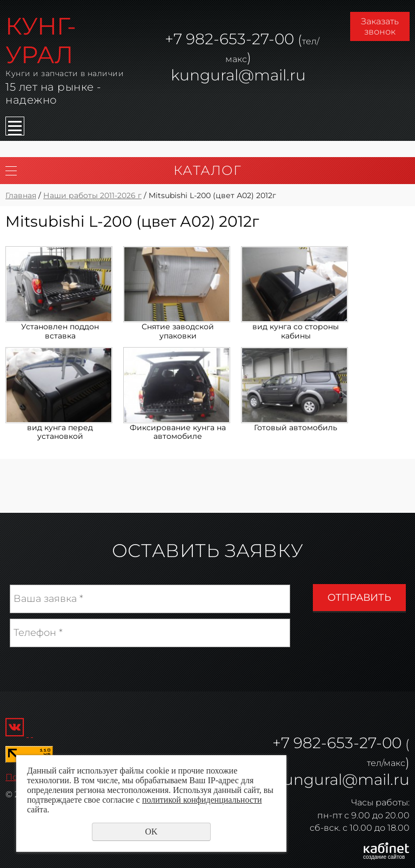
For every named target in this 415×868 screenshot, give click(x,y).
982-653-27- (228, 39)
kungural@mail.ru (238, 75)
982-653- (326, 743)
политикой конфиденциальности (202, 800)
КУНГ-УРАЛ (41, 40)
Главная (21, 195)
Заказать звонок (380, 26)
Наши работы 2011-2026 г (92, 195)
